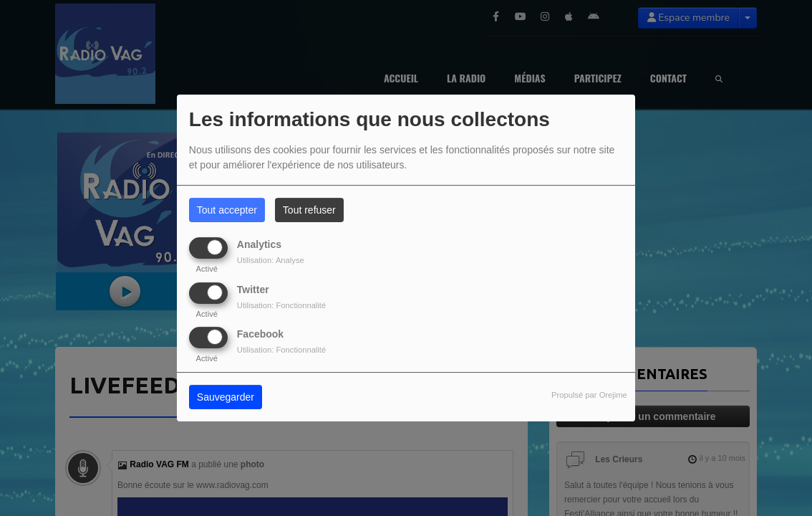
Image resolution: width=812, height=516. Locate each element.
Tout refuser (309, 210)
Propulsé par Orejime (589, 395)
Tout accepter (227, 210)
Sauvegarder (226, 397)
